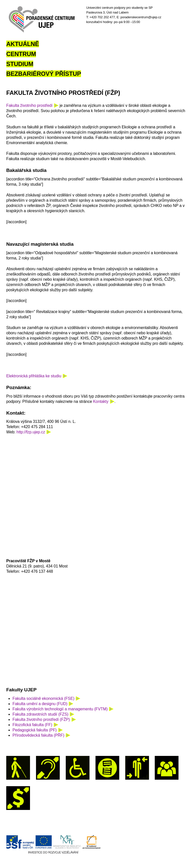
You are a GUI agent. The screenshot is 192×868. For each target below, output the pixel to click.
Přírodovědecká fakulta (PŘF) (38, 735)
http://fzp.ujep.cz (31, 432)
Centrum (21, 54)
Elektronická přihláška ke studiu (34, 376)
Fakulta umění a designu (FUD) (40, 704)
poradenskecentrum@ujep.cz (141, 17)
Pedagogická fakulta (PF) (35, 730)
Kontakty (101, 401)
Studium (20, 64)
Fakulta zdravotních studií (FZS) (40, 714)
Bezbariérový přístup (44, 74)
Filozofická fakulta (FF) (32, 725)
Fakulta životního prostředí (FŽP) (41, 719)
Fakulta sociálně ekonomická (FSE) (43, 698)
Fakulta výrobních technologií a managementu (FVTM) (60, 709)
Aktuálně (23, 44)
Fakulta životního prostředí (29, 105)
